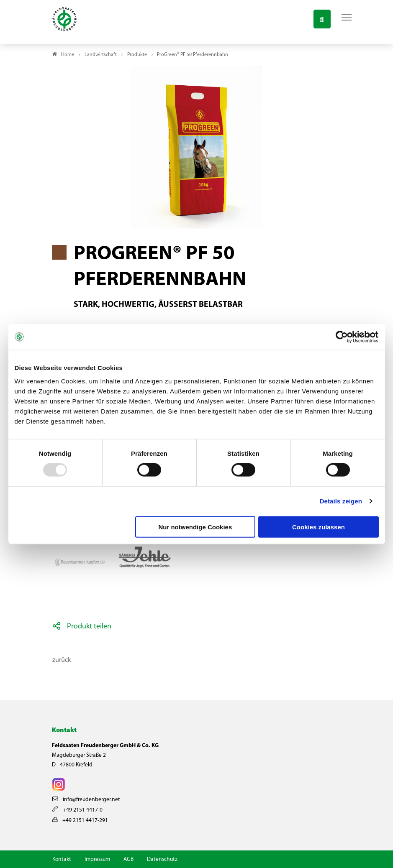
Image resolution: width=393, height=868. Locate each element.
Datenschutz (162, 859)
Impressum (97, 859)
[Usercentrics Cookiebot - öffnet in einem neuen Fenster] (342, 337)
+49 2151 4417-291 (80, 821)
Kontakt (62, 859)
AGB (128, 859)
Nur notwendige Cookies (195, 527)
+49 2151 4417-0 (77, 810)
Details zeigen (341, 501)
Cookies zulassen (319, 527)
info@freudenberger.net (86, 800)
